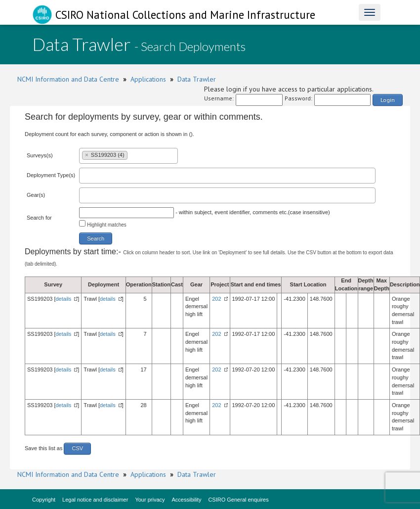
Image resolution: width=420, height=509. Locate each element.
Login (388, 100)
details (64, 299)
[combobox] (128, 156)
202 (216, 299)
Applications (148, 79)
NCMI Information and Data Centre (68, 79)
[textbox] (132, 155)
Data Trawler (197, 79)
